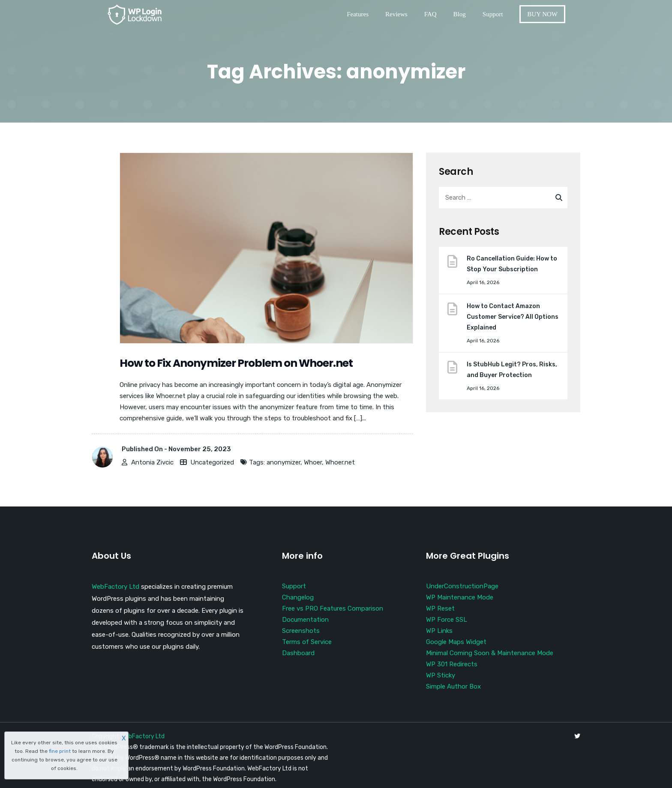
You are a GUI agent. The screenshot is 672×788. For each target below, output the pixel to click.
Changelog (298, 597)
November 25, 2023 (200, 449)
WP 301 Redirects (452, 664)
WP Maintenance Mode (460, 597)
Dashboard (298, 653)
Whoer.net (340, 462)
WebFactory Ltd (115, 587)
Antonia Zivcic (152, 462)
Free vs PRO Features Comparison (333, 608)
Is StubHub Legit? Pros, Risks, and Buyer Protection (512, 370)
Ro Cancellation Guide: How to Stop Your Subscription (512, 264)
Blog (460, 14)
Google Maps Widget (456, 642)
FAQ (430, 14)
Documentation (305, 620)
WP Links (439, 631)
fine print (60, 751)
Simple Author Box (453, 686)
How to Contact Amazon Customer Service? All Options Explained (513, 317)
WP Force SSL (447, 620)
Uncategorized (212, 462)
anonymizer (283, 462)
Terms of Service (307, 642)
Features (358, 14)
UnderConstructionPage (462, 586)
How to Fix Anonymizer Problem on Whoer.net (236, 363)
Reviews (396, 14)
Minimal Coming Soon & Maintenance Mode (490, 653)
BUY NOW (542, 14)
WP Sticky (441, 675)
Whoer (313, 462)
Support (493, 14)
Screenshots (301, 631)
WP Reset (440, 608)
